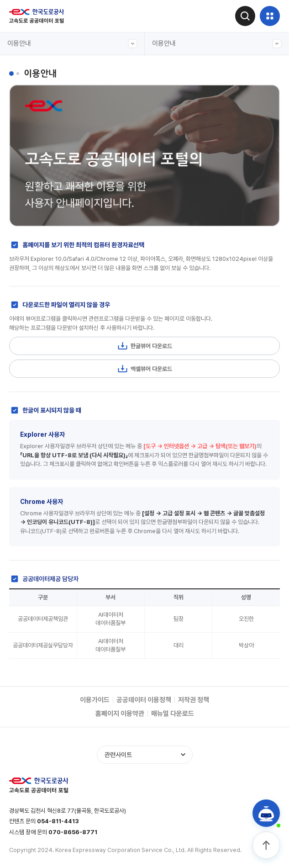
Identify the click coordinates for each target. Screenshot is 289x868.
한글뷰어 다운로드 (144, 346)
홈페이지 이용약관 (120, 714)
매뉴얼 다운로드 (173, 714)
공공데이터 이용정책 (144, 700)
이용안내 (72, 44)
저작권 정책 (194, 700)
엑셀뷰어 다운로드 (144, 369)
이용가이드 (95, 700)
